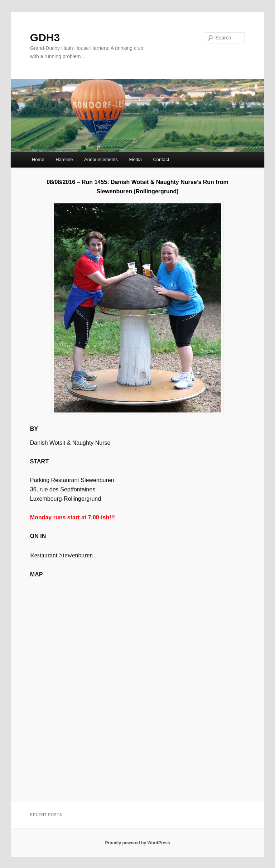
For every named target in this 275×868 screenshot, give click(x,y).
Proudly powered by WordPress (137, 843)
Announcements (101, 159)
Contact (161, 159)
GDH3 (45, 37)
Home (38, 159)
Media (136, 159)
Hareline (64, 159)
